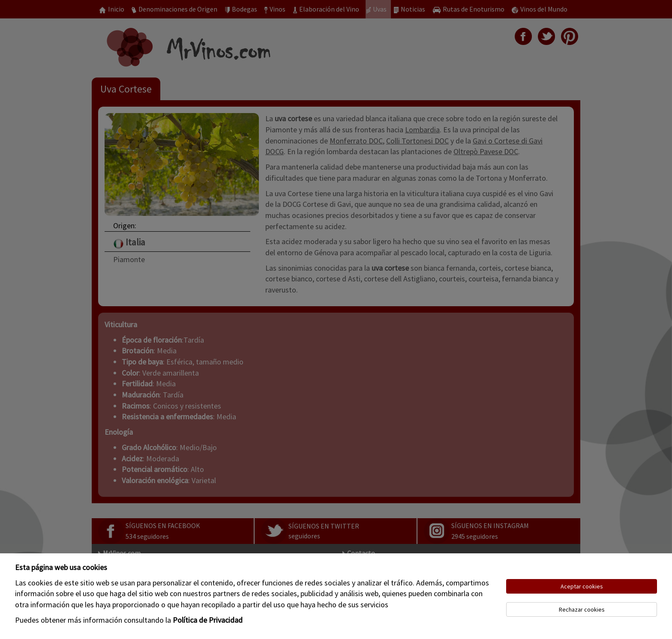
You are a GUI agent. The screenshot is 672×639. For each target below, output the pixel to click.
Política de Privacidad (208, 620)
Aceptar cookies (582, 586)
